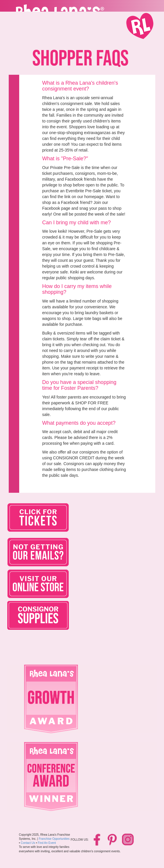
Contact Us (28, 843)
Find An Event (47, 843)
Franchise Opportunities (54, 839)
